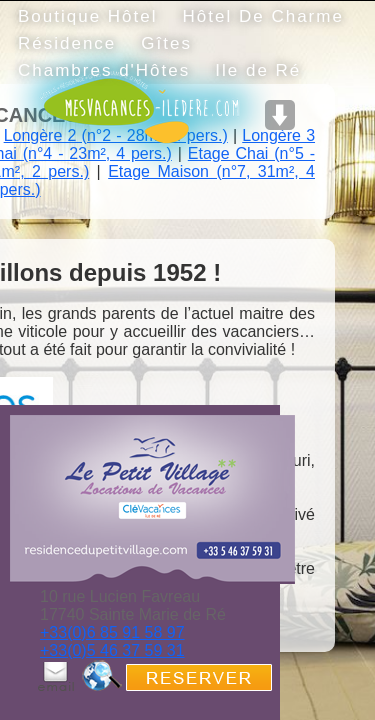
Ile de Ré (258, 70)
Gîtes (166, 43)
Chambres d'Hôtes (104, 70)
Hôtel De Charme (263, 16)
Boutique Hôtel (88, 16)
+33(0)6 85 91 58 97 (112, 632)
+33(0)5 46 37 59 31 (112, 650)
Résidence (67, 43)
